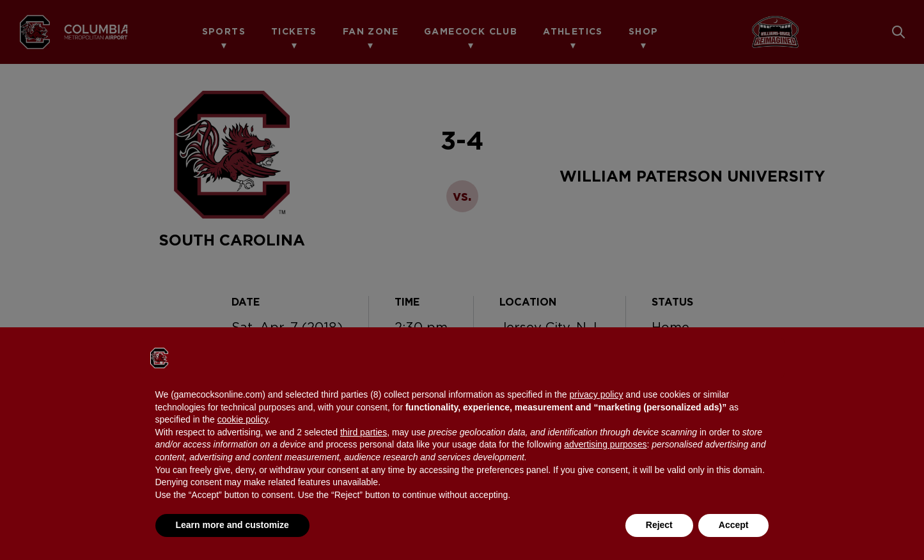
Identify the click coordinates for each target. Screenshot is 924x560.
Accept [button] (734, 525)
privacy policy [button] (596, 394)
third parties (364, 432)
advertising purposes (605, 444)
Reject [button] (659, 525)
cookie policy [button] (243, 419)
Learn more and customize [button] (232, 525)
